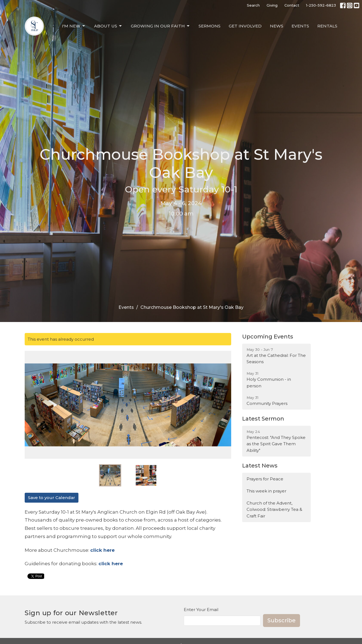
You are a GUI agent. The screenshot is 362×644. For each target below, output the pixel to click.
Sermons (210, 26)
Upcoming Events (268, 337)
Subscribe (282, 620)
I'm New (74, 26)
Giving (272, 5)
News (277, 26)
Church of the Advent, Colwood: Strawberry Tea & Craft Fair (274, 509)
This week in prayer (266, 491)
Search (253, 5)
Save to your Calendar (52, 498)
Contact (292, 5)
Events (300, 26)
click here (111, 564)
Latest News (260, 466)
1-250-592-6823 (321, 5)
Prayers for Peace (265, 479)
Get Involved (245, 26)
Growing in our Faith (161, 26)
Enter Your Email (201, 610)
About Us (108, 26)
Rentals (327, 26)
